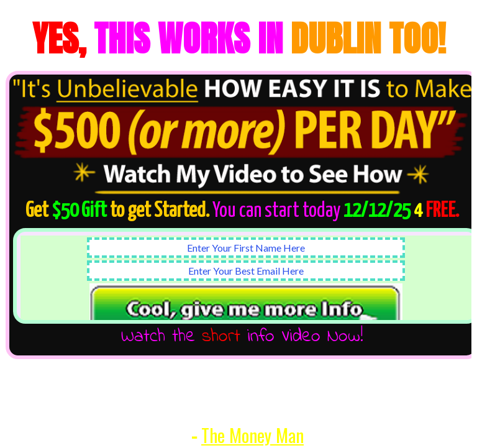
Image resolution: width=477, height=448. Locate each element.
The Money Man (252, 435)
